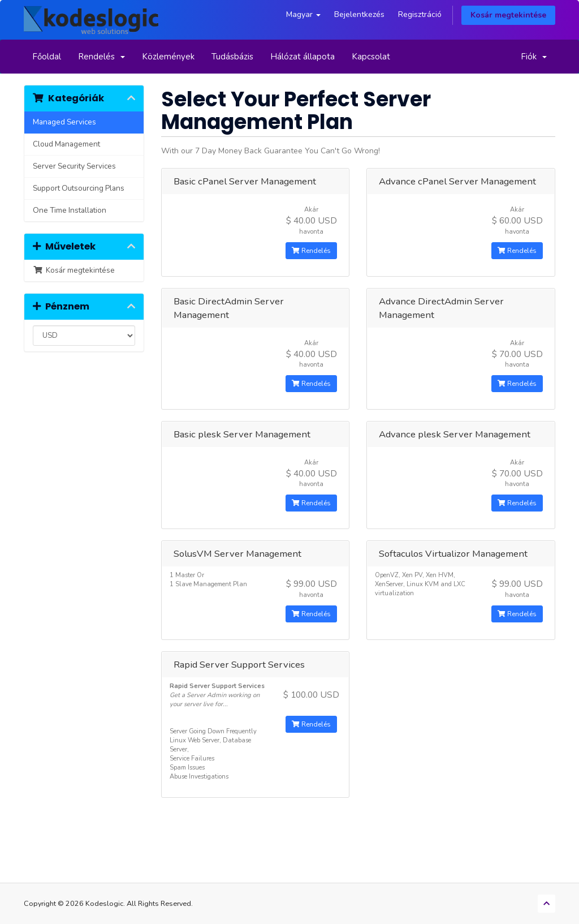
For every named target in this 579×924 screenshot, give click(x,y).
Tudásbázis (232, 57)
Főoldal (47, 57)
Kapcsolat (371, 57)
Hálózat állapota (303, 57)
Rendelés (101, 57)
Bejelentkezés (359, 14)
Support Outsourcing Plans (79, 188)
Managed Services (64, 122)
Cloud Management (66, 144)
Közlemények (168, 57)
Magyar (303, 14)
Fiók (534, 57)
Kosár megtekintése (508, 15)
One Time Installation (70, 210)
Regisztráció (420, 14)
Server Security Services (74, 166)
